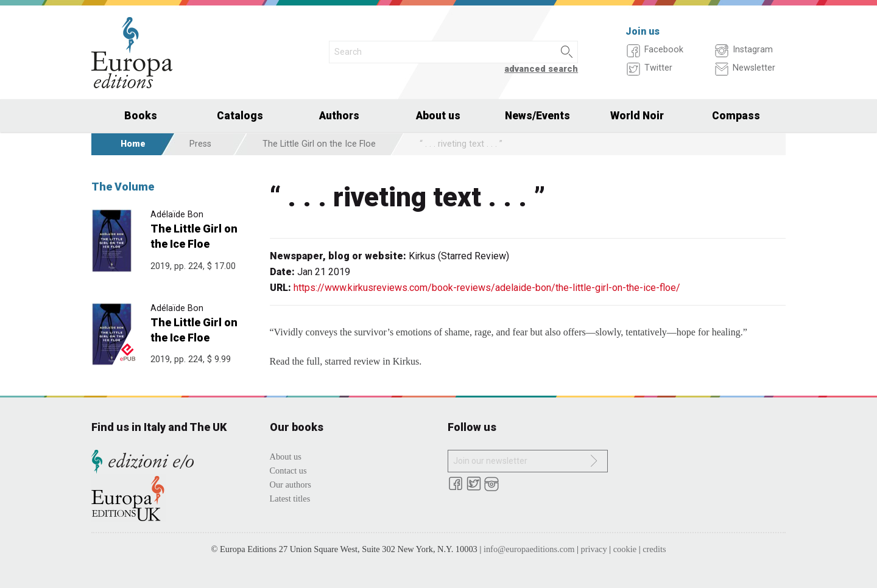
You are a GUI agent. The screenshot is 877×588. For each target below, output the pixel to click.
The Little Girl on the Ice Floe (319, 144)
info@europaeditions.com (529, 549)
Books (141, 116)
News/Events (537, 116)
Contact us (288, 471)
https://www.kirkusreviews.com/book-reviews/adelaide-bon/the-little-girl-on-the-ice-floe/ (487, 288)
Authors (339, 116)
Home (133, 144)
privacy (594, 549)
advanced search (541, 69)
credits (654, 549)
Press (200, 144)
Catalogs (240, 116)
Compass (736, 116)
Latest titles (290, 499)
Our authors (291, 485)
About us (438, 116)
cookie (625, 549)
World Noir (637, 116)
